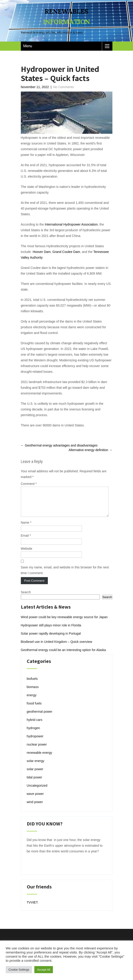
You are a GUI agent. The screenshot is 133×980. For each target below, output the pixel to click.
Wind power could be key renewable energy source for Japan (64, 623)
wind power (35, 807)
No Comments (64, 87)
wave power (35, 799)
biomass (33, 692)
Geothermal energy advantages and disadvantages (59, 445)
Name (26, 528)
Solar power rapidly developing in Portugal (51, 639)
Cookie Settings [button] (19, 970)
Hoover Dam (42, 252)
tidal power (35, 783)
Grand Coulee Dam (66, 252)
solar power (35, 775)
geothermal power (40, 717)
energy (32, 701)
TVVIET (32, 908)
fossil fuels (34, 709)
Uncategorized (37, 791)
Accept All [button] (44, 970)
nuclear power (37, 750)
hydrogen (33, 733)
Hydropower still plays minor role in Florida (51, 631)
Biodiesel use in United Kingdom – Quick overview (57, 647)
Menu (28, 46)
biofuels (32, 684)
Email (26, 541)
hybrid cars (35, 725)
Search (26, 598)
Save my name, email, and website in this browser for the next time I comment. (65, 576)
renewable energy (39, 758)
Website (27, 554)
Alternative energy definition (91, 450)
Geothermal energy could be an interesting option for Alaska (63, 655)
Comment (29, 484)
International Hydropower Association (71, 224)
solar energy (36, 766)
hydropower (35, 742)
